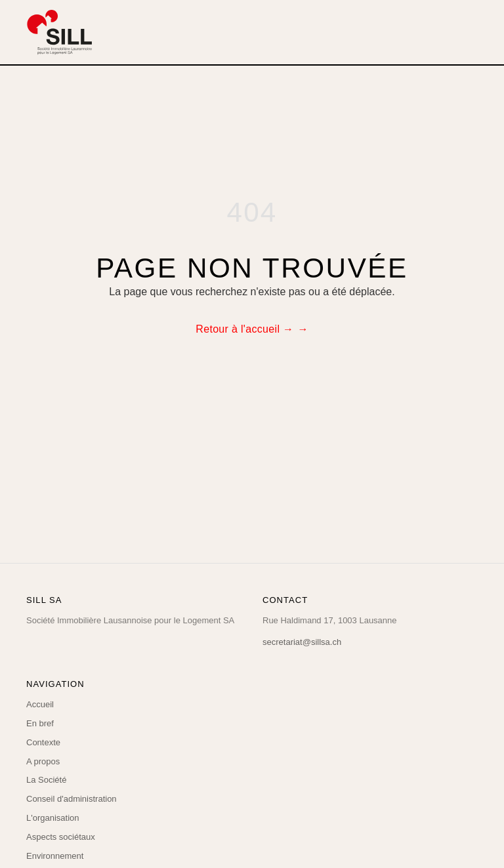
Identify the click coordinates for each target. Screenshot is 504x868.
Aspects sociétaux (61, 837)
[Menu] (469, 32)
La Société (46, 780)
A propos (43, 761)
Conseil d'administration (72, 799)
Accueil (40, 704)
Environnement (55, 856)
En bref (40, 723)
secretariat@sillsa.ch (302, 642)
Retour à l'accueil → (244, 329)
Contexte (43, 742)
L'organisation (53, 818)
